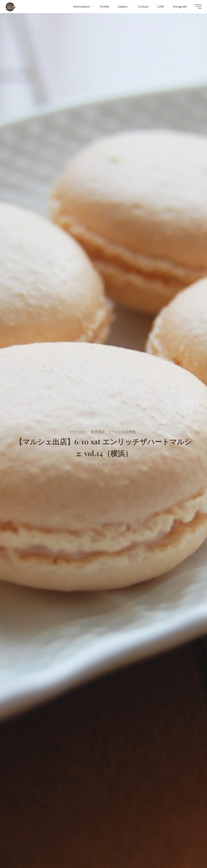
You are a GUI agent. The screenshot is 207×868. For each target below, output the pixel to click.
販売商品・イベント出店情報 (113, 432)
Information (78, 432)
